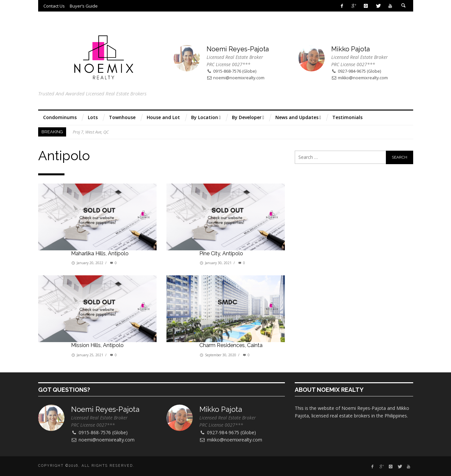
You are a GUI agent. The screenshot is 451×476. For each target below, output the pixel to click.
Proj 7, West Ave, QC (91, 132)
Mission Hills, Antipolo (97, 345)
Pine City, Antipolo (221, 253)
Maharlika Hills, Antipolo (100, 253)
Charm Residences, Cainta (231, 345)
